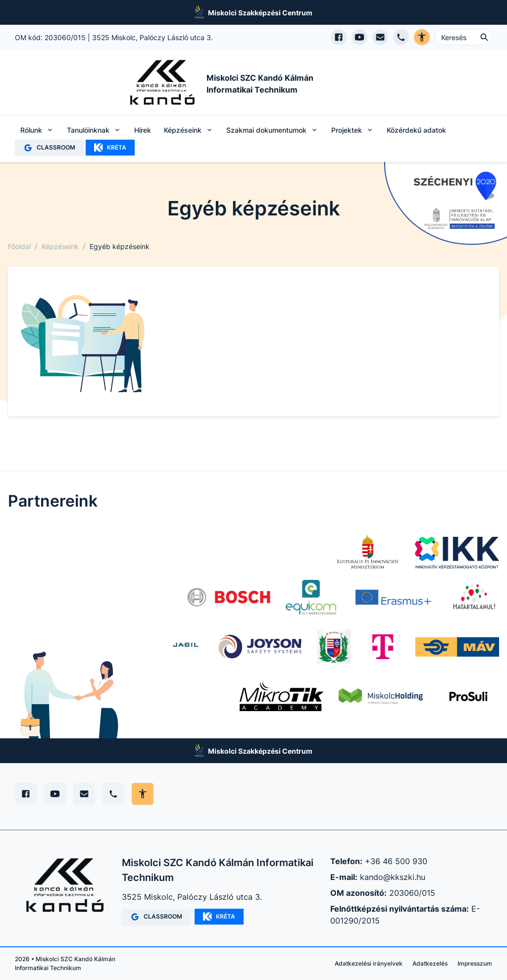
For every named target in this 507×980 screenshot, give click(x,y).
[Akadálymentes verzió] (422, 37)
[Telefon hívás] (401, 37)
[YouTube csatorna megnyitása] (359, 37)
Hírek (143, 130)
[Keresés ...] (463, 37)
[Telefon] (113, 794)
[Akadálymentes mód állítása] (143, 794)
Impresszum (475, 963)
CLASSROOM (49, 148)
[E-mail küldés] (380, 37)
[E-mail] (84, 794)
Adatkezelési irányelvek (369, 963)
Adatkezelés (430, 963)
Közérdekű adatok (416, 130)
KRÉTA (110, 148)
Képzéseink (60, 246)
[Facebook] (26, 794)
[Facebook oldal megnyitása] (339, 37)
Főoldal (19, 246)
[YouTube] (55, 794)
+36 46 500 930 (396, 861)
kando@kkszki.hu (393, 877)
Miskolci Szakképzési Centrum (260, 13)
